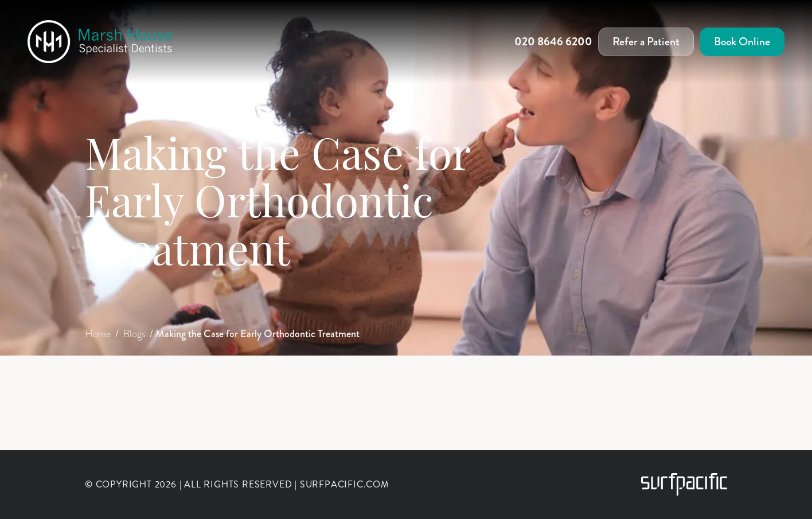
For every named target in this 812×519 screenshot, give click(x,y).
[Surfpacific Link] (684, 484)
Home (99, 333)
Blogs (136, 333)
